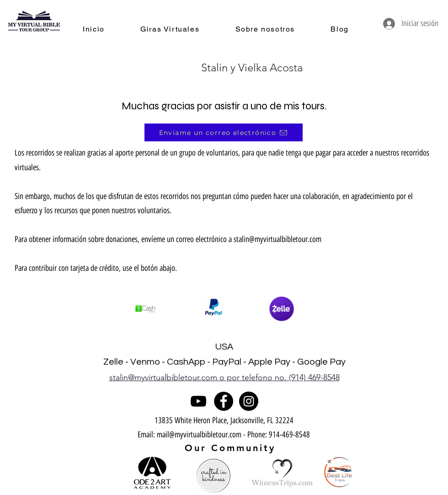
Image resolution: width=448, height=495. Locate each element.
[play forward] (304, 309)
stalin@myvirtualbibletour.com (277, 239)
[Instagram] (249, 401)
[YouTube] (198, 401)
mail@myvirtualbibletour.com (199, 435)
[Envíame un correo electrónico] (224, 132)
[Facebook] (224, 401)
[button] (213, 309)
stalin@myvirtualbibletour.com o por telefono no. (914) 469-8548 (224, 377)
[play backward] (144, 309)
